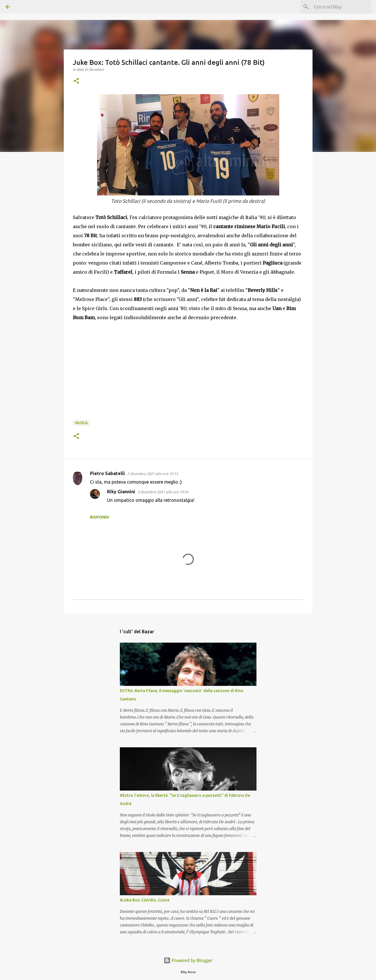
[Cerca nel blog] (342, 7)
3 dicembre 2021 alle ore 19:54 (163, 492)
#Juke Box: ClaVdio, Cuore (145, 900)
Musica (81, 423)
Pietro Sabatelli (107, 473)
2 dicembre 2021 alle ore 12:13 (153, 474)
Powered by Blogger (188, 960)
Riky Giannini (121, 492)
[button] (76, 81)
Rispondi (99, 517)
